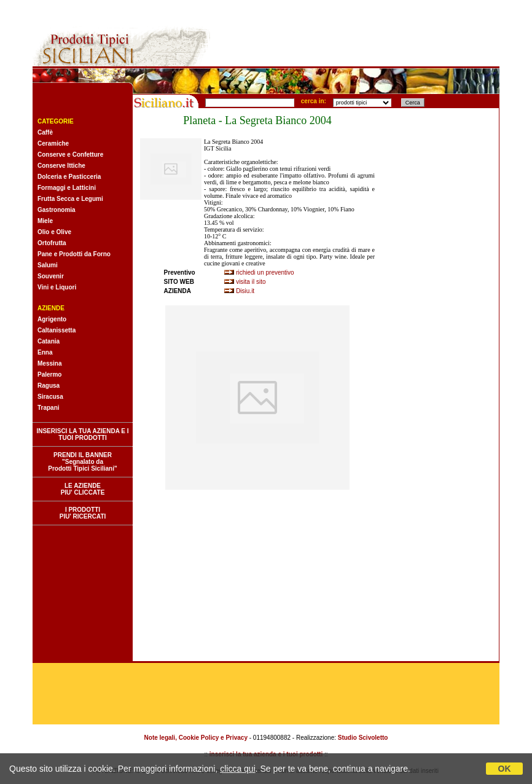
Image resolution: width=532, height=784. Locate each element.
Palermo (49, 374)
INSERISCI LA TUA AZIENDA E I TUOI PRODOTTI (82, 434)
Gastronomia (57, 210)
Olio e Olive (54, 232)
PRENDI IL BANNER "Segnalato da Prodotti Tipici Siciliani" (82, 462)
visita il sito (251, 282)
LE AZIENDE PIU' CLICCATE (83, 489)
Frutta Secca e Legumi (70, 199)
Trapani (49, 408)
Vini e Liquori (57, 287)
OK (505, 769)
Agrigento (52, 319)
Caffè (45, 132)
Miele (45, 221)
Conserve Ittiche (61, 166)
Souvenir (51, 276)
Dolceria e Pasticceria (69, 177)
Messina (49, 363)
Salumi (48, 265)
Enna (45, 352)
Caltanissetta (57, 330)
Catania (49, 341)
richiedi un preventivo (265, 272)
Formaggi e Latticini (67, 188)
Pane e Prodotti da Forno (74, 254)
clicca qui (238, 769)
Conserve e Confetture (70, 155)
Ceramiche (53, 143)
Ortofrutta (52, 243)
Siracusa (50, 397)
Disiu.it (245, 291)
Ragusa (49, 386)
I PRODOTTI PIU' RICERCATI (83, 513)
